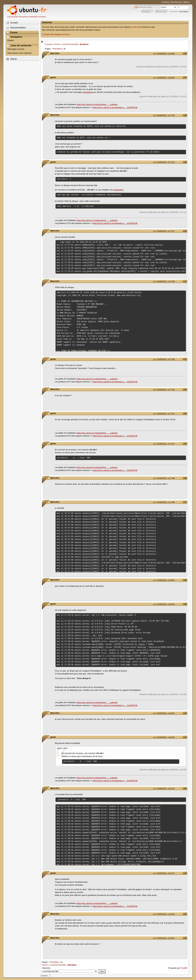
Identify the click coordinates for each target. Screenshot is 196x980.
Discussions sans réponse (19, 53)
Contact (44, 976)
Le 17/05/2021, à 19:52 (164, 938)
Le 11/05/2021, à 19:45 (164, 737)
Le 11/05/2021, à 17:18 (164, 115)
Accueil (48, 44)
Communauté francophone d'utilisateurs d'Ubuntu (27, 17)
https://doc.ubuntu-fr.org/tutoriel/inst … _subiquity (97, 104)
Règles (11, 40)
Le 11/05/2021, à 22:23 (164, 789)
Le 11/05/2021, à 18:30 (164, 604)
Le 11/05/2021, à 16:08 (164, 54)
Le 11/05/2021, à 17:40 (164, 390)
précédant (87, 92)
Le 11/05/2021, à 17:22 (164, 162)
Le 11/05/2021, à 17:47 (164, 444)
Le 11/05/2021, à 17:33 (164, 282)
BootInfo (84, 44)
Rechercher (176, 2)
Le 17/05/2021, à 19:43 (164, 914)
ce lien (134, 27)
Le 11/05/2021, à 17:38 (164, 359)
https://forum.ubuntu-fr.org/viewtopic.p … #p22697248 (115, 108)
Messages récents (16, 49)
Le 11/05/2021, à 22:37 (164, 873)
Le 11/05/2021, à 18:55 (164, 713)
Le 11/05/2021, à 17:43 (164, 414)
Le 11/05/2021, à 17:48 (164, 478)
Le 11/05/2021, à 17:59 (164, 502)
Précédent (57, 49)
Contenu (165, 2)
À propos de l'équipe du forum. (56, 34)
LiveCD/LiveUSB (70, 44)
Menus (187, 2)
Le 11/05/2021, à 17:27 (164, 231)
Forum (57, 44)
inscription (184, 12)
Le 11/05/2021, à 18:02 (164, 580)
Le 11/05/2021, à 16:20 (164, 78)
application (119, 190)
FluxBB (184, 968)
